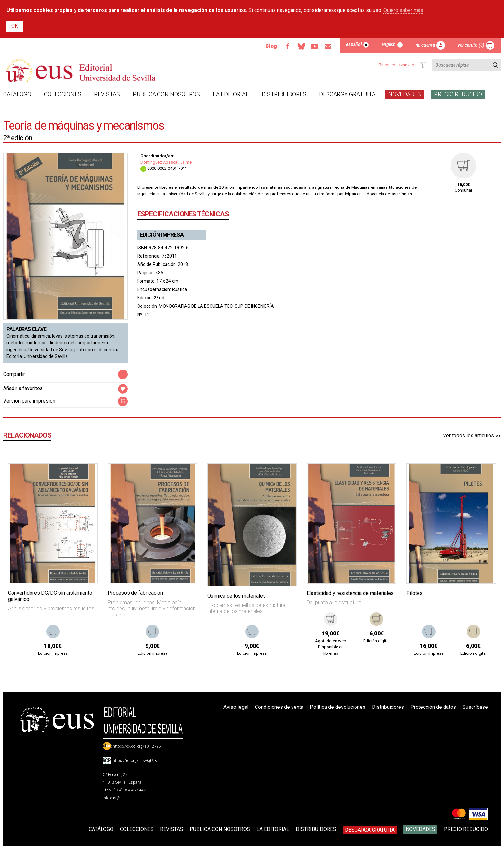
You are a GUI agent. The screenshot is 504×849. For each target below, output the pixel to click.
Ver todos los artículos (468, 436)
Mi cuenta (425, 45)
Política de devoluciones (338, 707)
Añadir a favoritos (23, 388)
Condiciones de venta (279, 707)
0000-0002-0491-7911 (164, 168)
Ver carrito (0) (471, 45)
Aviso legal (236, 707)
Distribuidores (284, 94)
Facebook (288, 46)
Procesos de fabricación (135, 593)
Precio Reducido (458, 94)
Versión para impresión (29, 401)
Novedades (405, 94)
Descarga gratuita (347, 94)
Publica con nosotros (166, 94)
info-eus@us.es (116, 798)
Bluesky (301, 46)
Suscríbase (475, 707)
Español (354, 44)
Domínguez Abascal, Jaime (166, 162)
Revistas (107, 94)
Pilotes (414, 593)
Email (328, 46)
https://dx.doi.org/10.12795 (137, 746)
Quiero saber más (403, 10)
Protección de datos (433, 707)
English (389, 44)
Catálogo (17, 94)
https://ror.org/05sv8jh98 (135, 761)
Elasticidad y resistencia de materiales (350, 593)
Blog (271, 46)
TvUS (315, 46)
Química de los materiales (237, 596)
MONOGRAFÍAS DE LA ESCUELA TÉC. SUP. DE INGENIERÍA (216, 306)
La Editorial (231, 94)
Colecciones (63, 94)
